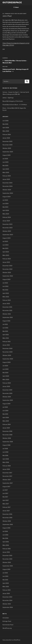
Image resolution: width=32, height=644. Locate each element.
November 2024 (8, 186)
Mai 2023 (5, 248)
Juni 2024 (6, 204)
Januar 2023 (6, 262)
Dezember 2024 (7, 183)
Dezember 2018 (7, 431)
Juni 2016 (5, 535)
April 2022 (6, 293)
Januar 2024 (6, 221)
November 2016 (7, 518)
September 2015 (8, 566)
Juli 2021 (5, 324)
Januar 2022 (6, 304)
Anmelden (6, 618)
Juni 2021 (5, 328)
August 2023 (7, 238)
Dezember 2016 (7, 514)
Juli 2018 (5, 449)
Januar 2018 (6, 469)
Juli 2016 (5, 531)
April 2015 (6, 583)
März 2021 (6, 338)
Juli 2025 (5, 159)
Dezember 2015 (7, 556)
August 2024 (7, 197)
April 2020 (6, 376)
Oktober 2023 (7, 231)
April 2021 (6, 335)
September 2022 (8, 276)
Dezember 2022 (7, 266)
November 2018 (7, 435)
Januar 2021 (6, 345)
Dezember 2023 (7, 224)
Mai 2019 (5, 414)
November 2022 (7, 269)
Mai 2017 (5, 497)
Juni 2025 (6, 162)
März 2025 (6, 173)
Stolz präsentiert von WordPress (11, 640)
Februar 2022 (7, 300)
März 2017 (6, 504)
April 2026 (6, 128)
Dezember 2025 (7, 141)
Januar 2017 (6, 511)
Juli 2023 (5, 241)
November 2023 (8, 228)
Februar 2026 (7, 135)
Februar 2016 (7, 549)
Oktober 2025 (7, 148)
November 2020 (8, 352)
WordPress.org (7, 628)
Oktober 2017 (7, 480)
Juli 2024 (5, 200)
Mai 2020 (5, 373)
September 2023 (8, 235)
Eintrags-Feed (7, 621)
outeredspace (12, 2)
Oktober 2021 (7, 314)
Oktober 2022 (7, 273)
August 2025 (7, 155)
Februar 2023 (7, 259)
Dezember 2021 (7, 307)
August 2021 (6, 321)
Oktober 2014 (7, 604)
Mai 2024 (5, 207)
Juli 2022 (5, 283)
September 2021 (8, 317)
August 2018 (6, 445)
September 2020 (8, 359)
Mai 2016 (5, 538)
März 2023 (6, 255)
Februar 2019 (7, 424)
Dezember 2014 (7, 597)
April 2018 (6, 459)
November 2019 (7, 393)
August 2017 (6, 487)
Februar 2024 (7, 217)
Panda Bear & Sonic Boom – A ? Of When (15, 105)
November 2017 (7, 476)
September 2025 (8, 152)
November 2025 (8, 145)
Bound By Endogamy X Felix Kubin (13, 101)
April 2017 (6, 500)
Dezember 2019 (7, 390)
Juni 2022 (5, 286)
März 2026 (6, 131)
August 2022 (6, 279)
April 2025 (6, 169)
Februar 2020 (7, 383)
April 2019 (6, 418)
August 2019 (6, 404)
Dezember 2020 (7, 349)
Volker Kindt (22, 14)
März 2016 (6, 545)
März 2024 (6, 214)
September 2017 (8, 483)
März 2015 (6, 587)
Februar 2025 (7, 176)
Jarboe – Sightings (8, 98)
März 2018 (6, 462)
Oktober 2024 (7, 190)
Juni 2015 (5, 576)
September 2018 (8, 442)
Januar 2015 (6, 594)
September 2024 (8, 193)
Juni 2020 (6, 369)
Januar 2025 (6, 179)
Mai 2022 (5, 290)
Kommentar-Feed (8, 625)
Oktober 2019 (7, 397)
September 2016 (8, 524)
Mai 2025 (5, 166)
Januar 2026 (6, 138)
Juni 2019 (5, 411)
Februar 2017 (7, 507)
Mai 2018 (5, 456)
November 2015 (7, 559)
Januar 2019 (6, 428)
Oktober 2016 (7, 521)
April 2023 (6, 252)
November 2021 (7, 311)
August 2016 (6, 528)
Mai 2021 (5, 331)
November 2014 (7, 600)
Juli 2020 (5, 366)
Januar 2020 (6, 386)
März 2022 (6, 297)
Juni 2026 (6, 121)
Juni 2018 (5, 452)
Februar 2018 (7, 466)
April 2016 (6, 542)
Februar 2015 (7, 590)
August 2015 (6, 569)
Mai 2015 (5, 580)
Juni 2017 (5, 493)
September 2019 (8, 400)
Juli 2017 (5, 490)
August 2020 (7, 362)
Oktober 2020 (7, 355)
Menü (16, 7)
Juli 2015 (5, 573)
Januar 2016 (6, 552)
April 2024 (6, 210)
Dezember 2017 (7, 473)
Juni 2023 (6, 245)
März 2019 (6, 421)
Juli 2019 (5, 407)
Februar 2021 (7, 342)
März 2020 (6, 380)
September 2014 (8, 607)
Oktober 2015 (7, 562)
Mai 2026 (5, 124)
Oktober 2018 (7, 438)
